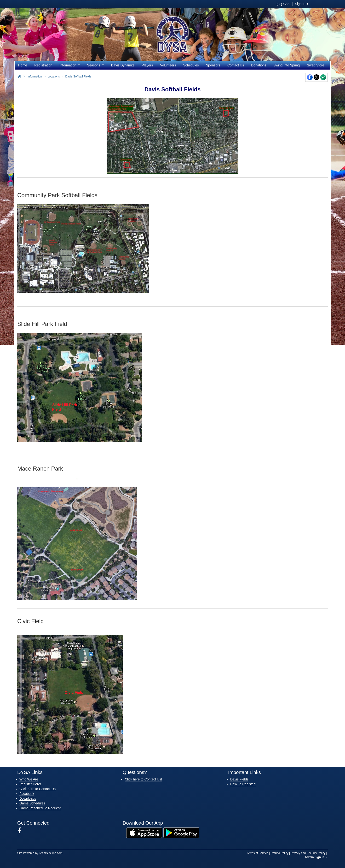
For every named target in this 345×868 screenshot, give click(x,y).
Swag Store (316, 65)
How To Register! (243, 784)
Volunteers (168, 65)
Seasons (96, 65)
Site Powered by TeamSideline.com (40, 853)
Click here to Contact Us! (143, 779)
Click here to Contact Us (37, 789)
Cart (283, 4)
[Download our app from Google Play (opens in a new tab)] (181, 833)
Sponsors (213, 65)
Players (147, 65)
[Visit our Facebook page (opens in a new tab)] (21, 831)
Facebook (27, 794)
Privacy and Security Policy (308, 853)
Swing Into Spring (287, 65)
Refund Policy (280, 853)
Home (23, 65)
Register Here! (30, 784)
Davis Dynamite (123, 65)
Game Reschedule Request (40, 808)
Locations (54, 77)
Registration (43, 65)
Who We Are (29, 779)
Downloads (28, 798)
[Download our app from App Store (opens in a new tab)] (144, 833)
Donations (259, 65)
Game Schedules (32, 803)
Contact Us (236, 65)
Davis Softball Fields (78, 77)
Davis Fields (239, 779)
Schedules (191, 65)
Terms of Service (257, 853)
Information (70, 65)
